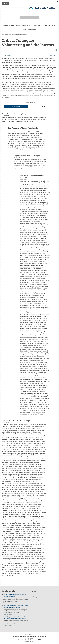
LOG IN (43, 106)
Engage (35, 597)
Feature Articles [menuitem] (27, 25)
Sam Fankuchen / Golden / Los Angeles (23, 128)
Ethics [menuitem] (18, 25)
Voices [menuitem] (24, 29)
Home (3, 35)
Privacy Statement (29, 635)
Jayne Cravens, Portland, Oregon (15, 114)
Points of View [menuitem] (38, 25)
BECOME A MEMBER (16, 106)
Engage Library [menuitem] (32, 29)
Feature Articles (7, 55)
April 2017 (53, 56)
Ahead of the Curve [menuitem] (9, 25)
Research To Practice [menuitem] (50, 25)
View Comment (8, 603)
